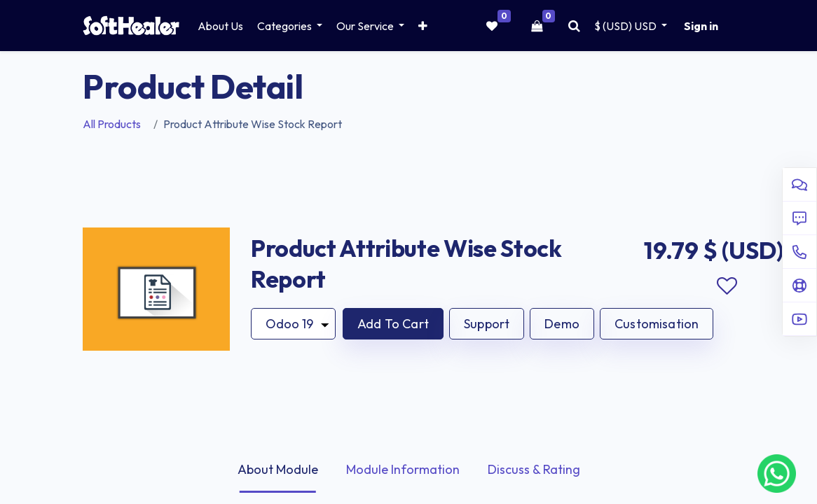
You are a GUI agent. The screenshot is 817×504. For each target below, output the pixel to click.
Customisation (657, 324)
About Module (278, 469)
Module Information (403, 469)
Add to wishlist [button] (727, 286)
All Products (112, 124)
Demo (562, 324)
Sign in (701, 26)
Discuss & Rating (534, 469)
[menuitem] (220, 26)
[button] (423, 26)
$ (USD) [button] (626, 26)
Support (487, 324)
